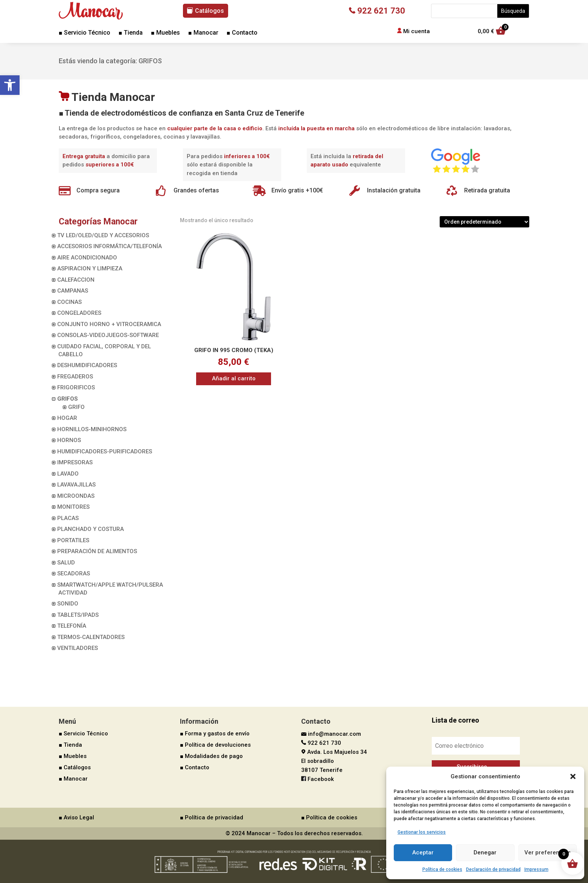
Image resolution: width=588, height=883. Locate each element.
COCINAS (69, 302)
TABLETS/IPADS (78, 615)
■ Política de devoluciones (215, 745)
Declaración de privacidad (493, 869)
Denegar (485, 852)
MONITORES (73, 507)
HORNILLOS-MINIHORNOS (92, 429)
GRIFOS (68, 399)
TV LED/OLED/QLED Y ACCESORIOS (103, 235)
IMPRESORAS (75, 462)
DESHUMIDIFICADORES (87, 365)
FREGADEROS (75, 377)
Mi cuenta (417, 31)
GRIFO (76, 407)
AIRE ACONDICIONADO (87, 258)
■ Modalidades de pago (211, 756)
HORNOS (69, 440)
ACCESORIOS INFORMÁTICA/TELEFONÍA (110, 246)
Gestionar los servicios (422, 832)
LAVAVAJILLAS (76, 485)
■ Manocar (203, 33)
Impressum (536, 869)
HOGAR (67, 418)
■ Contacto (242, 33)
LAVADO (68, 474)
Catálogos (209, 11)
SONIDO (68, 604)
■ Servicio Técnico (85, 33)
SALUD (66, 563)
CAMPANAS (73, 291)
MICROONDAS (76, 496)
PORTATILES (73, 540)
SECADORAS (74, 573)
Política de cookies (442, 869)
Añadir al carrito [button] (234, 378)
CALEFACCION (76, 280)
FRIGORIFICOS (76, 387)
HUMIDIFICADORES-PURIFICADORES (105, 451)
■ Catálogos (75, 767)
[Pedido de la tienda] (484, 222)
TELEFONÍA (72, 626)
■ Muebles (165, 33)
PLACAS (68, 518)
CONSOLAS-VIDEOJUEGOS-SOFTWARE (108, 335)
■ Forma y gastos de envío (215, 734)
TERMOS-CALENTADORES (91, 637)
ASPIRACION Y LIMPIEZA (90, 268)
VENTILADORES (78, 648)
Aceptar (423, 852)
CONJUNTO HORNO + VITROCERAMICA (109, 324)
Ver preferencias (548, 852)
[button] (10, 85)
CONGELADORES (79, 313)
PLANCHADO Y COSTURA (91, 529)
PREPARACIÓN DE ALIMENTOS (97, 551)
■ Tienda (131, 33)
